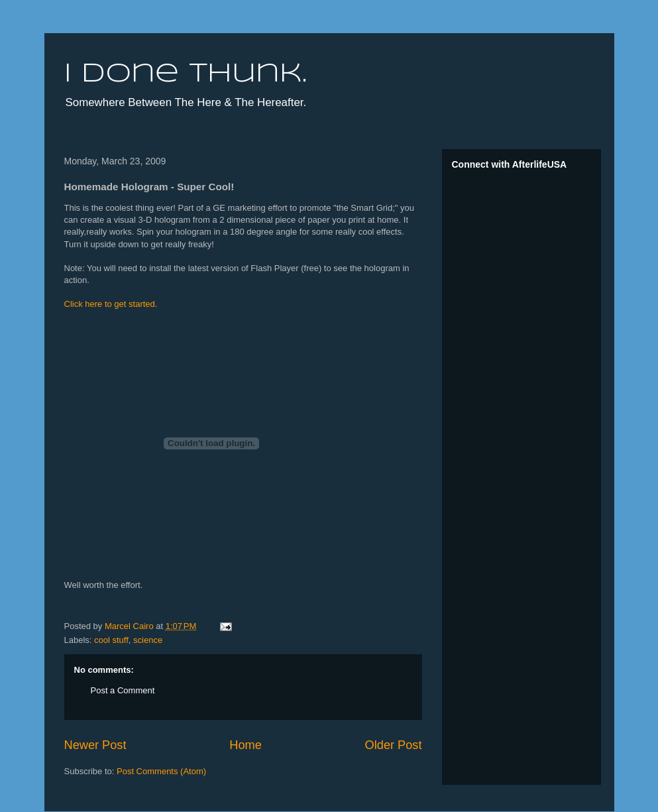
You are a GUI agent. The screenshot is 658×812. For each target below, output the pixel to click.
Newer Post (95, 745)
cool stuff (111, 640)
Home (246, 745)
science (148, 640)
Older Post (394, 745)
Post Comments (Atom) (161, 771)
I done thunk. (186, 74)
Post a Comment (123, 690)
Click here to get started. (111, 304)
